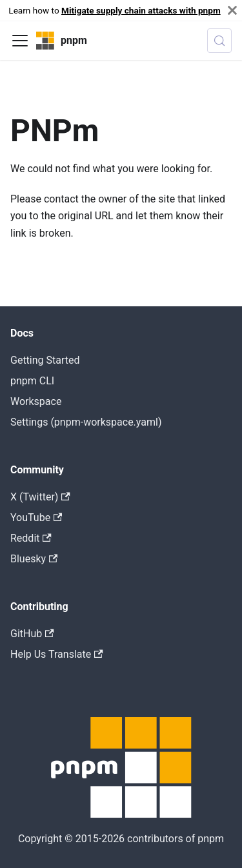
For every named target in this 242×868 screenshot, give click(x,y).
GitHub (32, 634)
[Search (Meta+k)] (219, 41)
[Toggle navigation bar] (20, 41)
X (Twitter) (40, 497)
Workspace (36, 401)
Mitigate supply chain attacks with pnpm (141, 10)
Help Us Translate (57, 654)
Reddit (31, 538)
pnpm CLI (32, 381)
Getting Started (45, 360)
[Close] (232, 10)
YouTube (36, 518)
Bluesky (34, 559)
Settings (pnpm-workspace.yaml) (86, 422)
